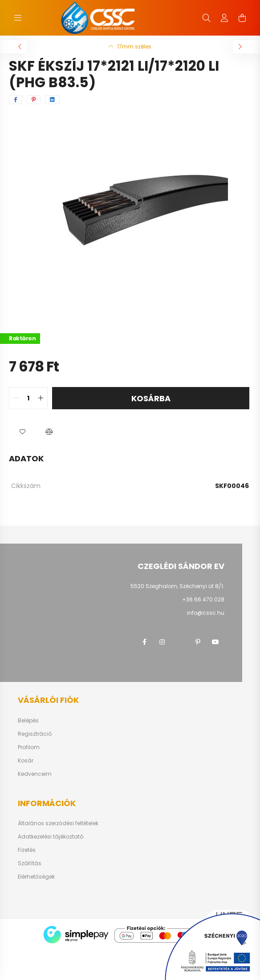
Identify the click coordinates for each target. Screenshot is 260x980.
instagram (162, 642)
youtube (215, 642)
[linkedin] (52, 100)
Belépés (28, 721)
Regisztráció (35, 734)
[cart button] (242, 18)
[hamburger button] (18, 18)
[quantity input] (28, 398)
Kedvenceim (35, 774)
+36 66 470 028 (203, 599)
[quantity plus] (41, 398)
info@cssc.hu (206, 613)
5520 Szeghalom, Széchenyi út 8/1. (177, 586)
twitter (180, 642)
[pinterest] (34, 100)
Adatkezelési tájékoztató (51, 837)
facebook (144, 642)
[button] (22, 432)
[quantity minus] (16, 398)
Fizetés (27, 850)
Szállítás (30, 863)
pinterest (198, 642)
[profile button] (224, 18)
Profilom (29, 747)
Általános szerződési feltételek (58, 823)
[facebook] (16, 100)
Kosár (26, 761)
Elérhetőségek (36, 877)
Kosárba (151, 398)
